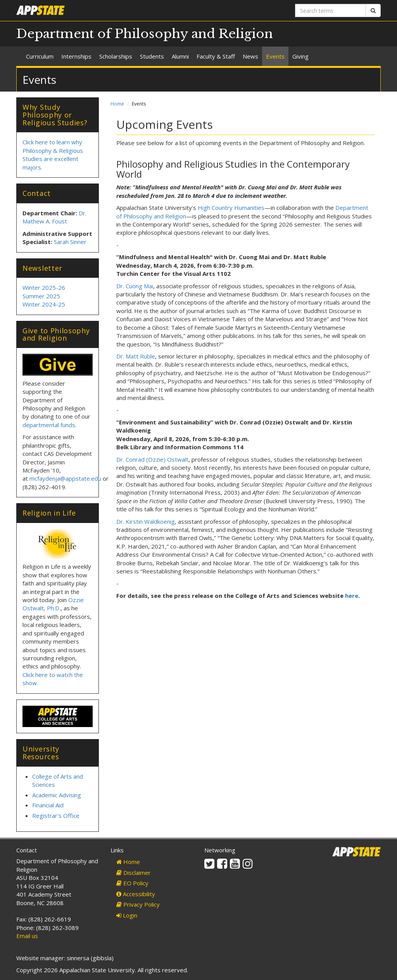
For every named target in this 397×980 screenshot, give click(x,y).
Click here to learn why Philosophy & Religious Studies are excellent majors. (53, 154)
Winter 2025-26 (44, 287)
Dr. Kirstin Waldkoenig (146, 521)
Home (117, 104)
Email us (27, 936)
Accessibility (136, 894)
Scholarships (116, 56)
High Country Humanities (231, 208)
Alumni (180, 56)
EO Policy (132, 883)
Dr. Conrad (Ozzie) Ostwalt (152, 459)
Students (152, 56)
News (250, 56)
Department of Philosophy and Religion (145, 34)
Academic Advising (57, 795)
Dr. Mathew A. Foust (54, 217)
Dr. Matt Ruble (136, 356)
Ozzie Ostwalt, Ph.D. (53, 604)
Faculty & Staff (216, 56)
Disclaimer (134, 873)
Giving (300, 56)
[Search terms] (331, 10)
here (352, 596)
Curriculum (40, 56)
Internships (76, 56)
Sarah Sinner (70, 242)
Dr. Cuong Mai (135, 286)
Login (127, 915)
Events (275, 56)
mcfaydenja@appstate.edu (65, 478)
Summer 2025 (41, 296)
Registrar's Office (56, 816)
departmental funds (49, 425)
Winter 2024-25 (44, 304)
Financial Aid (48, 805)
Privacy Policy (138, 904)
